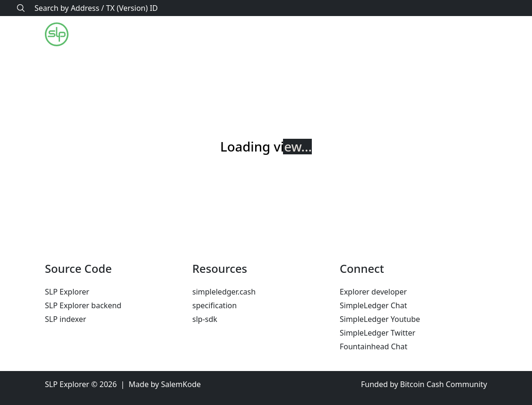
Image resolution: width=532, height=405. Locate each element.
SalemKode (181, 384)
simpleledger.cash (224, 292)
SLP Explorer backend (83, 305)
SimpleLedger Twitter (378, 333)
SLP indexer (65, 319)
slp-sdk (205, 319)
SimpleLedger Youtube (380, 319)
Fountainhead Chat (373, 346)
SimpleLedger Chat (373, 305)
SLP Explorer (67, 292)
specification (215, 305)
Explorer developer (373, 292)
